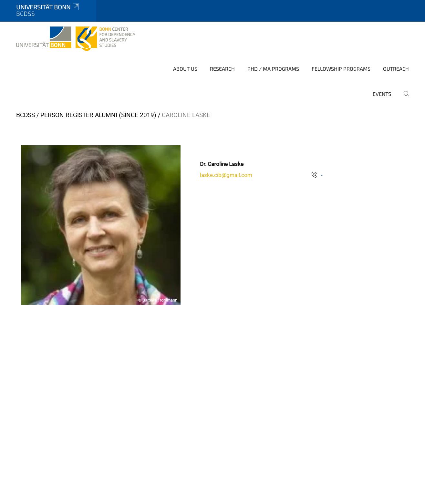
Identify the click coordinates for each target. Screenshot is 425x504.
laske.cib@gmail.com (226, 175)
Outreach (396, 69)
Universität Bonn (48, 7)
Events (382, 94)
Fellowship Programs (341, 69)
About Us (185, 69)
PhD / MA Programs (273, 69)
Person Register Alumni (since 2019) (98, 115)
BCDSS (26, 115)
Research (222, 69)
